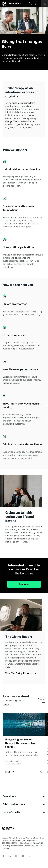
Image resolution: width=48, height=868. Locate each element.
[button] (15, 4)
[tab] (24, 796)
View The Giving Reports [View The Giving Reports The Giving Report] (21, 673)
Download (24, 584)
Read (10, 772)
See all (42, 701)
